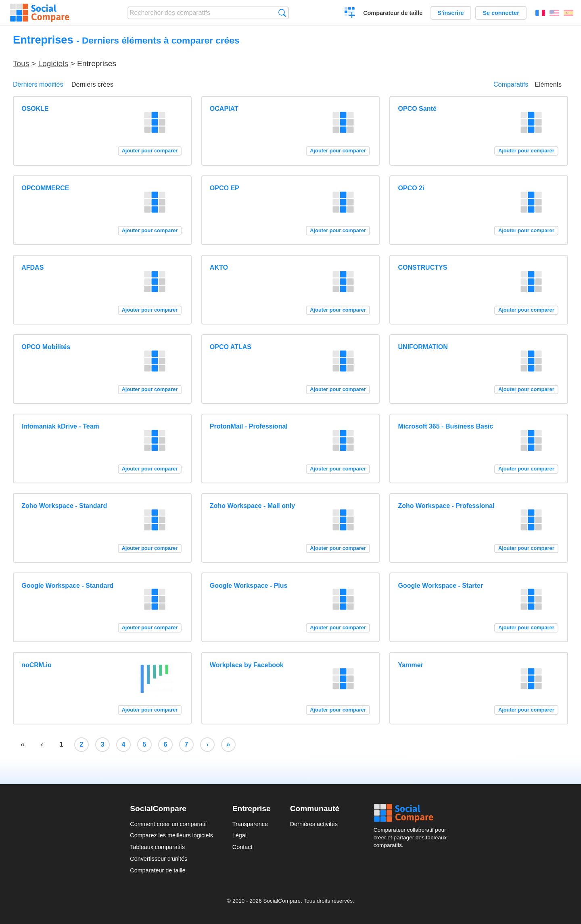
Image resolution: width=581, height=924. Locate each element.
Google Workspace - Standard (67, 586)
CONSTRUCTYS (423, 267)
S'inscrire (451, 13)
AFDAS (32, 267)
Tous (21, 63)
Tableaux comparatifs (157, 847)
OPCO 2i (411, 188)
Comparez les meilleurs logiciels (171, 835)
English (554, 13)
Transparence (250, 824)
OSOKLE (35, 109)
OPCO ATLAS (231, 347)
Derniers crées (92, 84)
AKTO (219, 267)
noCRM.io (37, 665)
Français (540, 13)
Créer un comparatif (350, 14)
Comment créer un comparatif (168, 824)
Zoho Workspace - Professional (446, 506)
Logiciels (53, 63)
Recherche (282, 13)
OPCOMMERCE (45, 188)
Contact (242, 847)
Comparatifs (511, 84)
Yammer (411, 665)
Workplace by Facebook (247, 665)
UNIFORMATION (423, 347)
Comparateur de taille (393, 13)
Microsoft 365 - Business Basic (446, 426)
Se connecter (501, 13)
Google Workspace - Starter (441, 586)
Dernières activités (314, 824)
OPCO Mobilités (46, 347)
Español (568, 13)
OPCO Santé (417, 109)
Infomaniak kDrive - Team (60, 426)
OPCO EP (225, 188)
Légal (239, 835)
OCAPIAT (224, 109)
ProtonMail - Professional (249, 426)
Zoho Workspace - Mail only (252, 506)
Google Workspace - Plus (249, 586)
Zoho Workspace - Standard (64, 506)
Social (412, 813)
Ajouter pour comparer (150, 151)
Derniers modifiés (38, 84)
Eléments (548, 84)
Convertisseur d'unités (159, 859)
